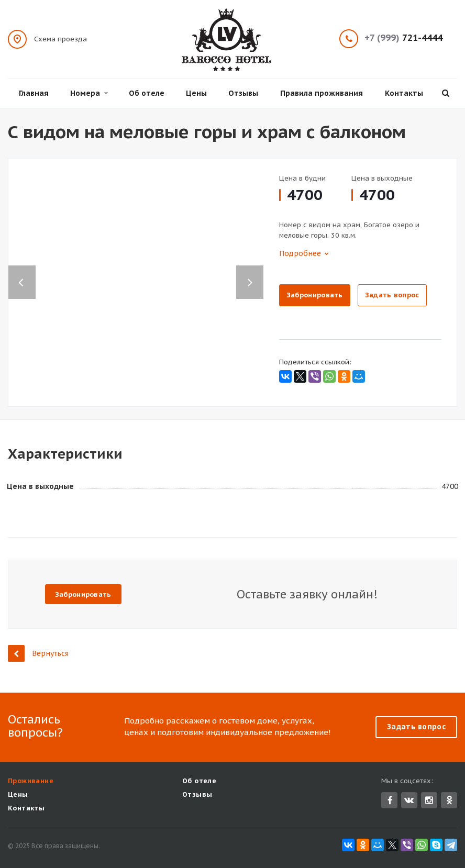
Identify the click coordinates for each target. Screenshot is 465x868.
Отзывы (243, 93)
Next (255, 272)
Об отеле (147, 93)
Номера (89, 93)
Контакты (404, 93)
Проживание (31, 781)
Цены (196, 93)
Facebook (390, 800)
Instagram (429, 800)
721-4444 (403, 38)
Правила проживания (322, 93)
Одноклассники (449, 800)
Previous (22, 272)
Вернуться (38, 653)
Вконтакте (409, 800)
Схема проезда (60, 39)
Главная (34, 93)
